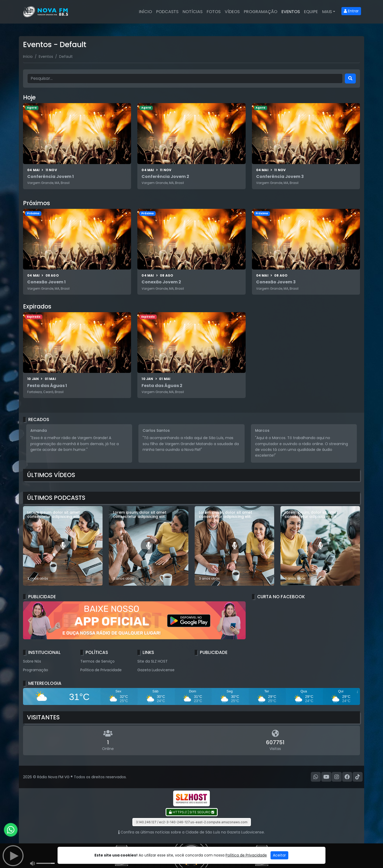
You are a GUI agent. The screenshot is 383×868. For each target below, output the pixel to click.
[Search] (350, 79)
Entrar (351, 11)
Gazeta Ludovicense (156, 670)
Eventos (291, 12)
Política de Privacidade (101, 670)
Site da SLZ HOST (153, 661)
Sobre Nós (32, 661)
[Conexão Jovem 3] (306, 252)
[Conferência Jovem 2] (191, 146)
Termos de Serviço (97, 661)
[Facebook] (347, 777)
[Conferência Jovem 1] (77, 146)
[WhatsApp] (316, 777)
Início (145, 12)
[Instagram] (337, 777)
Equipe (311, 12)
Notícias (193, 12)
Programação (261, 12)
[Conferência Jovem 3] (306, 146)
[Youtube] (326, 777)
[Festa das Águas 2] (191, 355)
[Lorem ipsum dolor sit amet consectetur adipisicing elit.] (63, 546)
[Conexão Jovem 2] (191, 252)
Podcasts (167, 12)
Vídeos (232, 12)
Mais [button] (327, 12)
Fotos (214, 12)
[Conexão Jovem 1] (77, 252)
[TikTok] (358, 777)
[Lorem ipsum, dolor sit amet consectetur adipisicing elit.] (149, 546)
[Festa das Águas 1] (77, 355)
